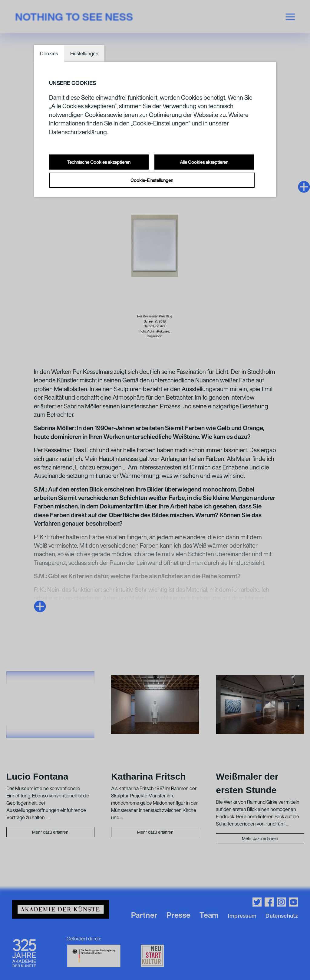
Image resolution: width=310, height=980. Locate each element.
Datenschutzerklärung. (79, 132)
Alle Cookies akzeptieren (204, 162)
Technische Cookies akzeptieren (99, 162)
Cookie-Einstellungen (152, 180)
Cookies (49, 54)
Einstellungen (84, 54)
